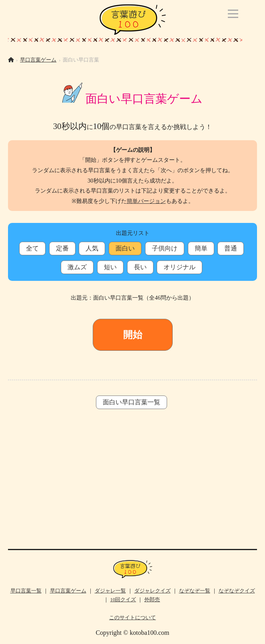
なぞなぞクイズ (237, 591)
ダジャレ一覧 (110, 591)
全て (32, 248)
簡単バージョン (146, 201)
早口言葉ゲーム (38, 60)
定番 (62, 248)
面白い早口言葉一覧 (132, 402)
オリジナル (179, 267)
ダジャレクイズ (152, 591)
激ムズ (77, 267)
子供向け (165, 248)
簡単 (201, 248)
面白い (125, 248)
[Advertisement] (132, 485)
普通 (231, 248)
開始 (133, 335)
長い (140, 267)
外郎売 (152, 600)
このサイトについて (132, 618)
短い (110, 267)
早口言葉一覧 (26, 591)
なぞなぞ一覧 (195, 591)
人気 (92, 248)
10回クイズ (123, 600)
